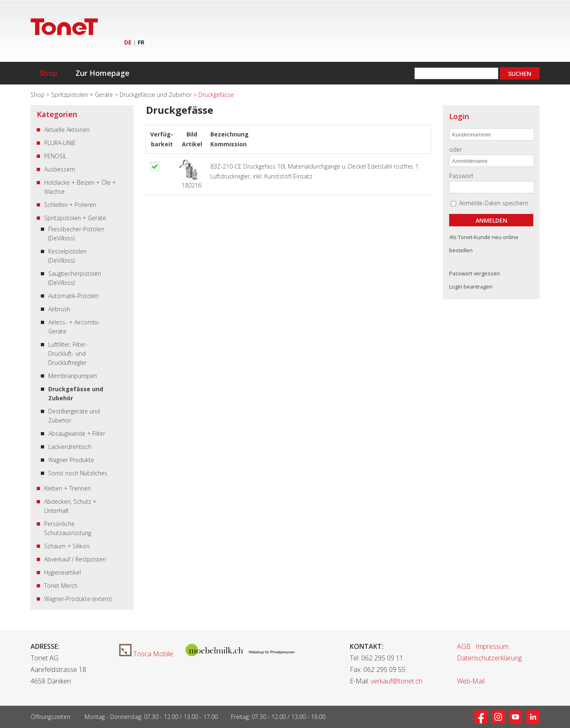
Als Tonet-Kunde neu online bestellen (484, 244)
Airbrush (59, 309)
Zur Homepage (102, 73)
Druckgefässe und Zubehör (157, 95)
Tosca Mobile (146, 654)
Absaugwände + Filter (77, 433)
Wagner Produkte (71, 460)
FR (141, 42)
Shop (48, 73)
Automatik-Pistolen (73, 296)
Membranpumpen (73, 376)
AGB (464, 646)
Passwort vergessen (475, 273)
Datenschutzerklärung (489, 658)
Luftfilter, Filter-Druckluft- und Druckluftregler (68, 353)
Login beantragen (471, 287)
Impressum (492, 646)
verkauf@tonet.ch (397, 681)
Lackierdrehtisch (70, 447)
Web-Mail (471, 681)
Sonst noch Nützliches (78, 473)
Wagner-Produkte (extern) (78, 599)
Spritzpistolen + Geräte (83, 95)
